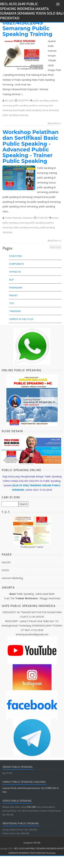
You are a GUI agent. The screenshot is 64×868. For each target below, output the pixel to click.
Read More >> (55, 123)
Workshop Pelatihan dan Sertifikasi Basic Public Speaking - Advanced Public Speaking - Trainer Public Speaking (31, 147)
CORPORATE (16, 264)
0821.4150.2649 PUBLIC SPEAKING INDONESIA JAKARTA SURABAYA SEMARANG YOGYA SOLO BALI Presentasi (32, 11)
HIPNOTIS (15, 272)
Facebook (28, 843)
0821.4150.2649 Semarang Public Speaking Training (27, 28)
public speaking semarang (15, 115)
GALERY (6, 562)
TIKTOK (37, 843)
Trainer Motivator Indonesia (19, 218)
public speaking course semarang (42, 110)
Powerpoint (16, 287)
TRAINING (15, 311)
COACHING (15, 256)
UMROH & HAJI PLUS (21, 319)
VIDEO (5, 570)
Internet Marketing (12, 578)
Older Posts (55, 247)
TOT (12, 303)
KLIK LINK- (32, 807)
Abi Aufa (9, 100)
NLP (11, 279)
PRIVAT (13, 295)
